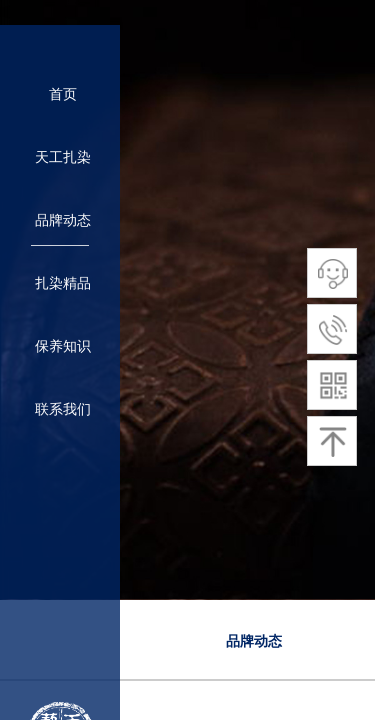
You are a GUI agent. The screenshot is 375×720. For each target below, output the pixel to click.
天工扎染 (63, 157)
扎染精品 (63, 283)
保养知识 (63, 346)
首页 (63, 94)
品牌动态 (254, 641)
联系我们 (63, 409)
